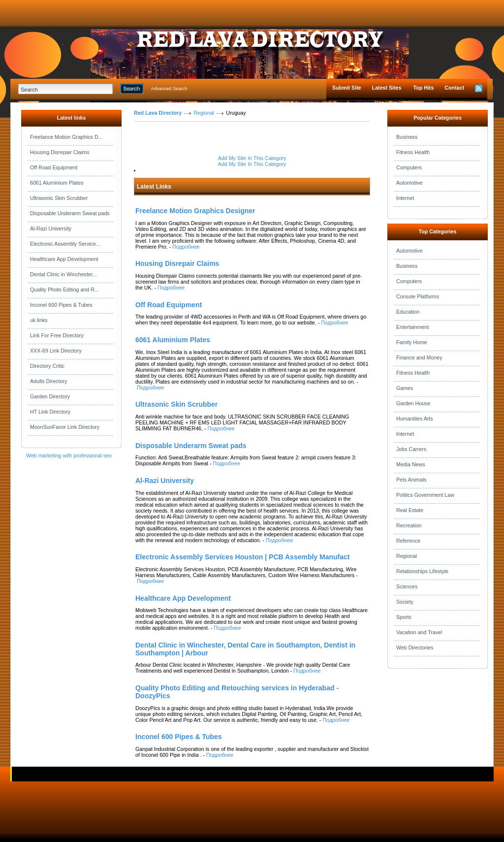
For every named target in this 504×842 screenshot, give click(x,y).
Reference (408, 541)
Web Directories (415, 648)
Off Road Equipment (54, 167)
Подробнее (186, 247)
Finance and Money (419, 357)
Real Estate (410, 510)
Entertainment (412, 327)
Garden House (413, 403)
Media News (411, 464)
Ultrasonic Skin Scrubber (59, 198)
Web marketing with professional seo (69, 455)
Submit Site (347, 88)
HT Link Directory (50, 412)
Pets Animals (411, 480)
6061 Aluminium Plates (57, 183)
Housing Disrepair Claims (60, 152)
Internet (405, 198)
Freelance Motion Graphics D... (66, 137)
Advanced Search (169, 89)
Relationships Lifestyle (422, 571)
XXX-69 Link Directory (56, 351)
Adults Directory (48, 381)
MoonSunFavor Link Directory (65, 427)
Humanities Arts (415, 419)
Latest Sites (387, 88)
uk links (39, 320)
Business (407, 137)
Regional (204, 113)
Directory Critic (47, 366)
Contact (454, 88)
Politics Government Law (425, 495)
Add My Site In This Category (252, 158)
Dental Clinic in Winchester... (63, 274)
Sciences (407, 586)
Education (408, 312)
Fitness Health (413, 152)
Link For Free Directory (57, 335)
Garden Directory (50, 396)
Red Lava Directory (158, 113)
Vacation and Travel (419, 632)
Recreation (409, 525)
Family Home (412, 342)
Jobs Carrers (411, 449)
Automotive (409, 183)
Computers (409, 167)
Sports (404, 617)
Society (405, 602)
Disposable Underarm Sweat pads (70, 213)
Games (405, 388)
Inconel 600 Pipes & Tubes (61, 305)
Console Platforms (418, 296)
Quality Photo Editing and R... (64, 290)
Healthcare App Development (64, 259)
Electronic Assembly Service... (65, 244)
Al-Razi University (51, 228)
